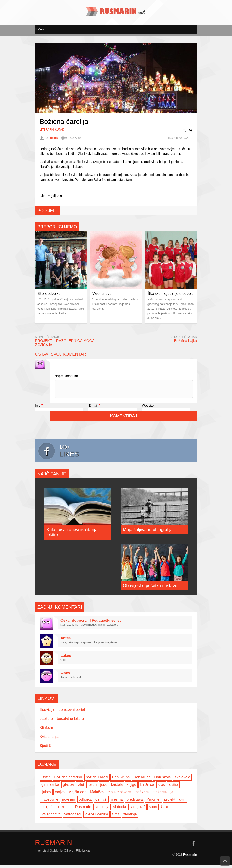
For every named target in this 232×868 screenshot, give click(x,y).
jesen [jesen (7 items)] (92, 788)
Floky (65, 677)
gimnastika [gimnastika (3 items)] (50, 788)
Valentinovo (102, 294)
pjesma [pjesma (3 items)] (117, 803)
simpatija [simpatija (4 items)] (102, 810)
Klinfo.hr (46, 731)
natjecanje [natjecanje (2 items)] (50, 803)
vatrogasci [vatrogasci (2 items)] (73, 818)
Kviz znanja (49, 740)
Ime (38, 409)
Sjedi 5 (45, 749)
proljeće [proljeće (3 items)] (48, 810)
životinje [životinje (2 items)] (130, 818)
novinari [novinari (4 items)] (69, 803)
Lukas (66, 659)
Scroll (225, 861)
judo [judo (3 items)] (104, 788)
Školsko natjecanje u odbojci (171, 294)
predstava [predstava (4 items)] (135, 803)
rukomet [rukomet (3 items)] (65, 810)
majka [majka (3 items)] (60, 795)
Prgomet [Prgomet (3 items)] (154, 803)
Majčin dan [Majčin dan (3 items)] (77, 795)
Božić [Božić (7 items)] (46, 781)
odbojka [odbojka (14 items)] (85, 803)
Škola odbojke (49, 294)
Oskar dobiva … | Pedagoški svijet (91, 624)
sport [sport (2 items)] (153, 810)
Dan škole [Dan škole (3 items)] (162, 781)
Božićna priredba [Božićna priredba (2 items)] (68, 781)
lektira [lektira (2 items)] (174, 788)
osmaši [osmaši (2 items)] (101, 803)
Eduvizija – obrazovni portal (62, 713)
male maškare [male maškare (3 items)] (119, 795)
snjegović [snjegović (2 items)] (137, 810)
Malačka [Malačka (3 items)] (97, 795)
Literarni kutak (52, 130)
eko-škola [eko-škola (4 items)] (182, 781)
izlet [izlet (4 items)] (81, 788)
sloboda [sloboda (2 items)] (119, 810)
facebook (194, 847)
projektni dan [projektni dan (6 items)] (175, 803)
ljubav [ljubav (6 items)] (46, 795)
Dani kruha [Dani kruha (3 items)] (121, 781)
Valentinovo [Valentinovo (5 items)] (51, 818)
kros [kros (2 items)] (161, 788)
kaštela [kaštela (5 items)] (117, 788)
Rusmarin (53, 846)
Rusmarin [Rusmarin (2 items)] (83, 810)
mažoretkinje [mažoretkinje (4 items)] (163, 795)
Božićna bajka (185, 341)
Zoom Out (184, 131)
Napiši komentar (66, 376)
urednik (53, 138)
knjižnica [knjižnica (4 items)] (147, 788)
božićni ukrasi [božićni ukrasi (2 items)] (97, 781)
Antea (66, 642)
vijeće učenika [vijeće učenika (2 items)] (96, 818)
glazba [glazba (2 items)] (68, 788)
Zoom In (191, 131)
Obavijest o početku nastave (150, 589)
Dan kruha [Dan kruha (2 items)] (142, 781)
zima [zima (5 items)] (116, 818)
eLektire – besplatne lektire (62, 722)
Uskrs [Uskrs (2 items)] (166, 810)
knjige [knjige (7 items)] (131, 788)
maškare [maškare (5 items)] (142, 795)
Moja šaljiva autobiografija (148, 533)
